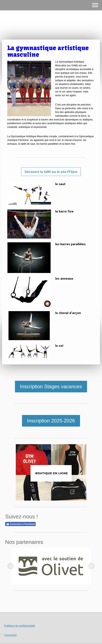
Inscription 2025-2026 (51, 421)
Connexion (10, 635)
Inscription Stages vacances (51, 386)
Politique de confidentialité (20, 626)
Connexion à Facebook (20, 524)
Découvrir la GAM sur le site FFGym (51, 172)
